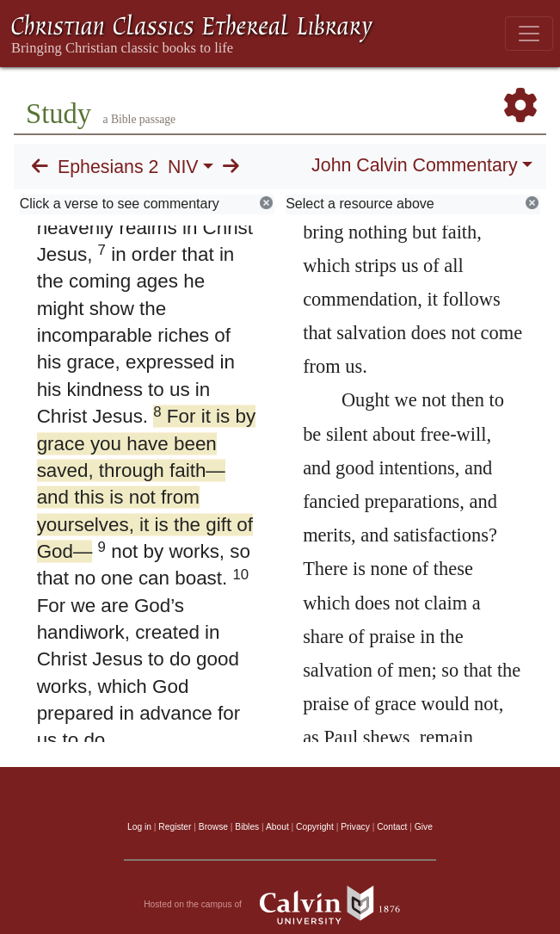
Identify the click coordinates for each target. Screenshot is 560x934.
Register (175, 827)
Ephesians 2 (108, 167)
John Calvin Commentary (414, 165)
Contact (392, 827)
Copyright (315, 827)
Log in (139, 827)
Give (424, 827)
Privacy (355, 827)
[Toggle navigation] (529, 34)
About (277, 827)
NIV (183, 167)
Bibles (247, 827)
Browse (213, 827)
